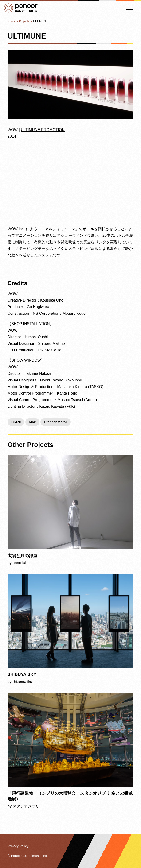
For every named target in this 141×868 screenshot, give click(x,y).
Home (11, 21)
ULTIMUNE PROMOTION (43, 130)
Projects (24, 21)
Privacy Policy (18, 846)
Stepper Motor (56, 422)
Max (32, 422)
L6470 (16, 422)
